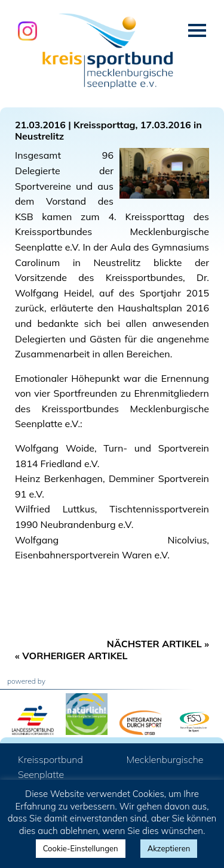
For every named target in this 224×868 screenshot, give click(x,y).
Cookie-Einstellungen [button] (81, 848)
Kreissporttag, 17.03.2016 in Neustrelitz (108, 130)
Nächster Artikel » (158, 644)
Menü (197, 30)
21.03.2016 (40, 125)
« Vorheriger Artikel (71, 656)
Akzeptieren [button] (169, 848)
